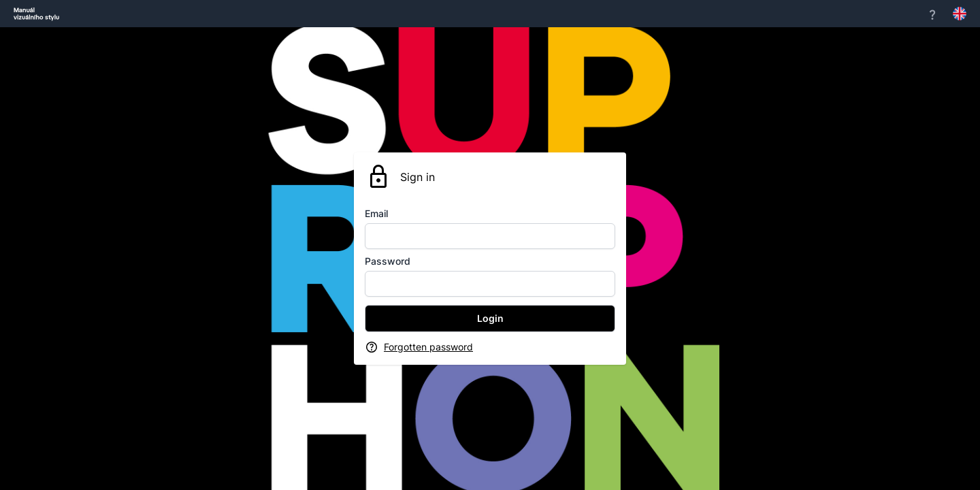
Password (388, 261)
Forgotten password (428, 347)
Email (376, 213)
